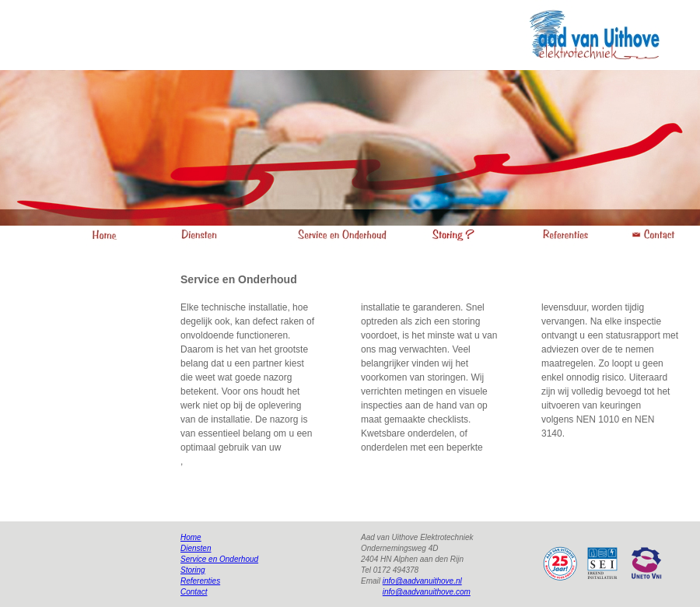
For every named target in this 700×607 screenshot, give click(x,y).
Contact (194, 592)
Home (191, 537)
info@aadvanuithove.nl (422, 581)
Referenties (200, 581)
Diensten (196, 548)
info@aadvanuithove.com (427, 592)
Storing (193, 570)
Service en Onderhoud (219, 559)
